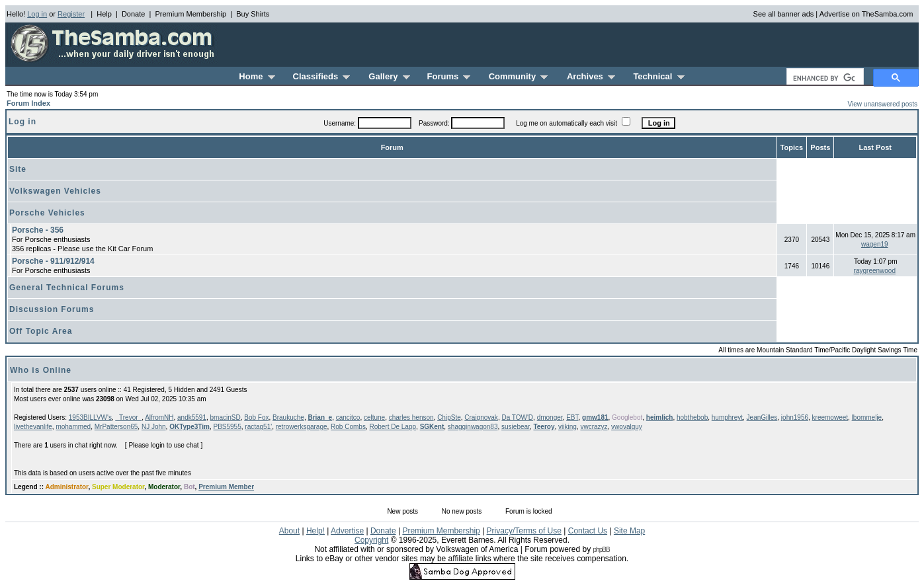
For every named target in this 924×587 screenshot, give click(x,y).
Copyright (371, 540)
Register (71, 14)
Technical (658, 76)
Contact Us (588, 531)
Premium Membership (190, 14)
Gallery (389, 76)
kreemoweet (830, 417)
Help (104, 14)
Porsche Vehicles (47, 213)
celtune (374, 417)
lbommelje (867, 417)
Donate (133, 14)
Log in (37, 14)
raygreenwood (875, 271)
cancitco (348, 417)
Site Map (629, 531)
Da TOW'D (517, 417)
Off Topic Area (41, 331)
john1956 (795, 417)
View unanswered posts (883, 104)
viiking (567, 427)
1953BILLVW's (90, 417)
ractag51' (258, 427)
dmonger (550, 417)
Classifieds (322, 76)
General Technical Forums (67, 288)
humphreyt (727, 417)
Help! (315, 531)
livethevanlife (33, 427)
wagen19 (875, 244)
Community (519, 76)
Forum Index (28, 103)
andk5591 (192, 417)
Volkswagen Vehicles (55, 191)
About (289, 531)
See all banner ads (784, 14)
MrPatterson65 (116, 427)
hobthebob (692, 417)
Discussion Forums (52, 309)
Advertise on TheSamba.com (866, 14)
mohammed (73, 427)
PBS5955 (227, 427)
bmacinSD (226, 417)
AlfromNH (159, 417)
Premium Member (226, 487)
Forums (449, 76)
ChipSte (449, 417)
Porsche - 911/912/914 (53, 261)
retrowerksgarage (302, 427)
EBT (572, 417)
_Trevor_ (128, 417)
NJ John (154, 427)
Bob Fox (256, 417)
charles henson (411, 417)
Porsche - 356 (38, 230)
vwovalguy (627, 427)
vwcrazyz (594, 427)
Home (257, 76)
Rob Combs (348, 427)
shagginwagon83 (473, 427)
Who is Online (41, 370)
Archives (591, 76)
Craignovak (481, 417)
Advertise (347, 531)
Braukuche (288, 417)
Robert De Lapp (393, 427)
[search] (824, 78)
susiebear (516, 427)
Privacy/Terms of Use (524, 531)
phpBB (602, 550)
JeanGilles (762, 417)
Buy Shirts (253, 14)
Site (18, 169)
